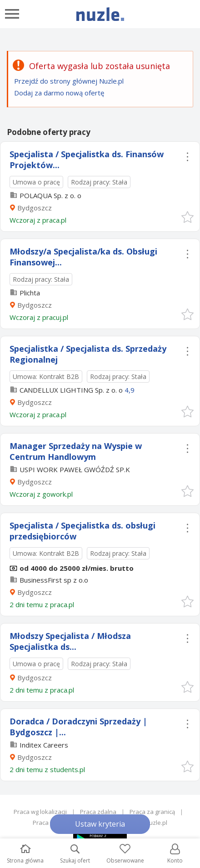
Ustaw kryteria (100, 824)
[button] (187, 217)
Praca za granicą (152, 812)
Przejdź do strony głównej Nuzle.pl (69, 81)
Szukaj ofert (75, 854)
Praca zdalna (98, 812)
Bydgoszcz (35, 208)
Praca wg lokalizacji (40, 812)
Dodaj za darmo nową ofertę (59, 93)
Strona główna (25, 854)
